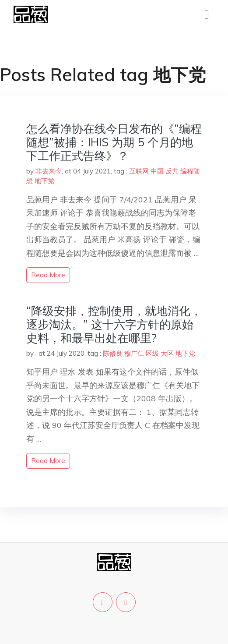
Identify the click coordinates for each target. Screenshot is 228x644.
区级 (152, 353)
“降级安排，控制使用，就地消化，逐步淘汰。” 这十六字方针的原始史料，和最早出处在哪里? (114, 324)
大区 (167, 353)
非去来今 (49, 171)
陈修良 (113, 353)
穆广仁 (134, 353)
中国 (157, 171)
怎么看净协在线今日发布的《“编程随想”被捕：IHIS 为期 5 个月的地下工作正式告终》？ (114, 142)
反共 (172, 171)
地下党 (44, 181)
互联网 (139, 171)
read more (48, 275)
